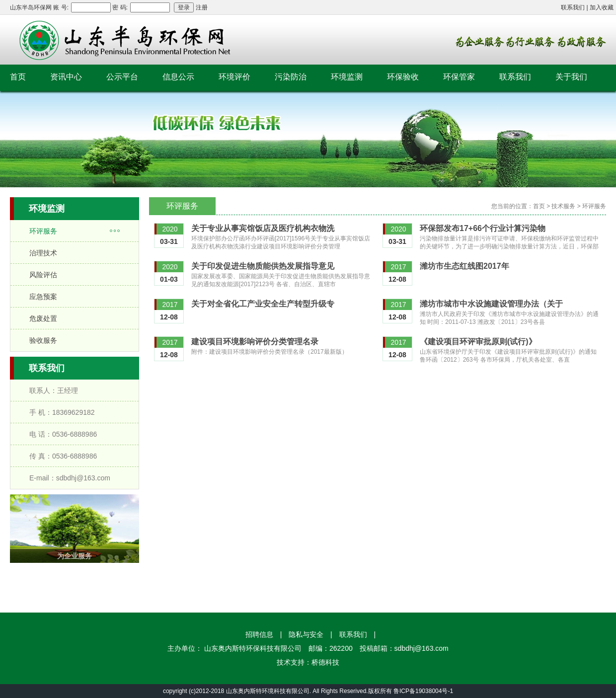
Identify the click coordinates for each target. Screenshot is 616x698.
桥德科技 (325, 662)
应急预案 (43, 297)
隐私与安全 (306, 634)
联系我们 (573, 7)
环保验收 (403, 77)
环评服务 (43, 231)
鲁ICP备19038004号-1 (423, 691)
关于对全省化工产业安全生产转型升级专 (263, 304)
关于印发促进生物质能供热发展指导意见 (263, 266)
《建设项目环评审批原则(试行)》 (478, 342)
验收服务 (43, 340)
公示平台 (122, 77)
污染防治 (291, 77)
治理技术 (43, 253)
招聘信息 (259, 634)
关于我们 (571, 77)
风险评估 (43, 275)
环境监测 (347, 77)
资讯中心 (66, 77)
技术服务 (563, 206)
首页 (18, 77)
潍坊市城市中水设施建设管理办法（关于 (491, 304)
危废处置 (43, 318)
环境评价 (234, 77)
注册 (202, 7)
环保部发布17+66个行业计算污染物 (483, 228)
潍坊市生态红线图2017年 (464, 266)
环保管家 (459, 77)
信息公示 (178, 77)
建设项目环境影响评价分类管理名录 (255, 342)
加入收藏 (602, 7)
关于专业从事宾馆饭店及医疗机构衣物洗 (263, 228)
